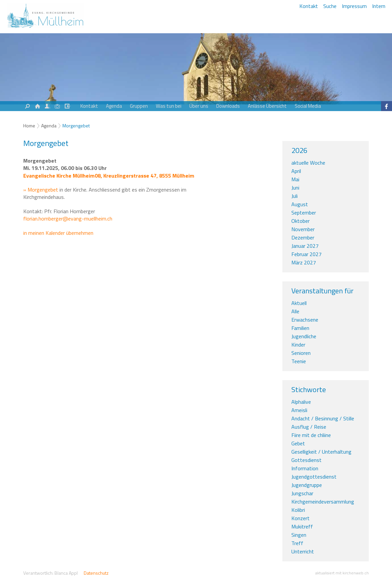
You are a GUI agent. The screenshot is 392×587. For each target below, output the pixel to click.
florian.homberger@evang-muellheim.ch (68, 219)
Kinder (298, 345)
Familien (300, 328)
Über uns (199, 106)
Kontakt (309, 6)
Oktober (300, 221)
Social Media (308, 106)
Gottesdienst (306, 460)
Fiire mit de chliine (311, 435)
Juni (295, 188)
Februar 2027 (306, 254)
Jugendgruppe (307, 485)
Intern (379, 6)
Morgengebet (76, 126)
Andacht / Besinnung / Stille (323, 418)
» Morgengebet (41, 190)
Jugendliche (304, 336)
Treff (297, 543)
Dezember (303, 237)
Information (305, 468)
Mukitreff (302, 526)
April (296, 171)
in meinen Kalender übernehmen (58, 233)
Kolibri (298, 510)
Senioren (301, 353)
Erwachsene (305, 320)
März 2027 (304, 262)
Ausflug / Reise (309, 427)
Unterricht (303, 551)
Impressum (354, 6)
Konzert (300, 518)
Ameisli (299, 410)
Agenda (114, 106)
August (300, 204)
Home (29, 126)
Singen (299, 535)
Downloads (228, 106)
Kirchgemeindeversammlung (323, 502)
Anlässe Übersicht (267, 106)
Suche (330, 6)
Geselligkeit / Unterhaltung (321, 452)
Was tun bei (169, 106)
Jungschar (302, 493)
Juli (294, 196)
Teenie (299, 361)
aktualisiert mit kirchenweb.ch (342, 573)
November (303, 229)
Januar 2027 (305, 246)
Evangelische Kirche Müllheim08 (109, 176)
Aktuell (299, 303)
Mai (295, 179)
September (304, 213)
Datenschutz (96, 573)
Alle (295, 311)
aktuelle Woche (308, 163)
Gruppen (139, 106)
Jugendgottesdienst (314, 477)
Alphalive (301, 402)
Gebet (298, 443)
